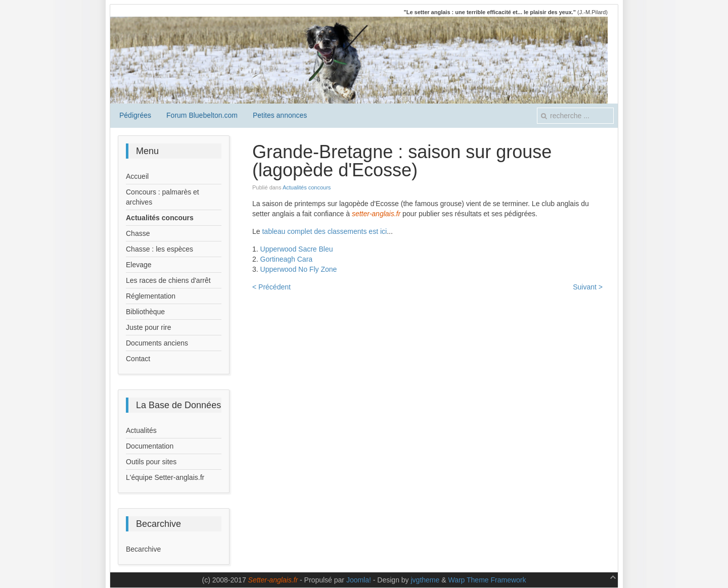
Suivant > (588, 287)
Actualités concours (307, 187)
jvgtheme (425, 580)
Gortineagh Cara (287, 259)
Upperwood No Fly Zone (299, 269)
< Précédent (271, 287)
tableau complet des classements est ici (324, 231)
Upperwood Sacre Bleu (297, 249)
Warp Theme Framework (487, 580)
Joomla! (359, 580)
